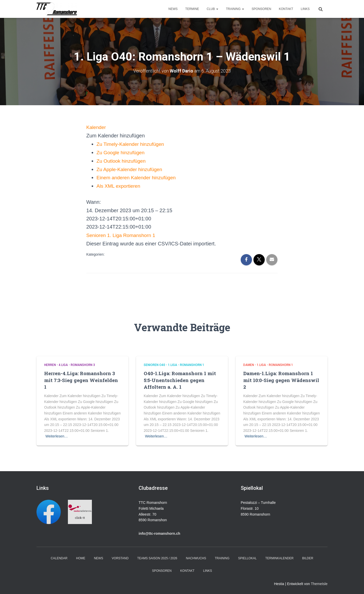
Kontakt (286, 9)
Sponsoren (262, 9)
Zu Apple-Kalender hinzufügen (131, 169)
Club (213, 9)
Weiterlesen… (57, 435)
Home (81, 557)
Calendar (59, 557)
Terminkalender (279, 557)
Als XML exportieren (119, 185)
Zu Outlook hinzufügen (122, 160)
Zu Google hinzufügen (122, 152)
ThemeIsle (319, 583)
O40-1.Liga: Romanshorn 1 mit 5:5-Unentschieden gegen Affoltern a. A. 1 (180, 379)
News (173, 9)
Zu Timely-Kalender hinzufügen (132, 144)
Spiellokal (247, 557)
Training (235, 9)
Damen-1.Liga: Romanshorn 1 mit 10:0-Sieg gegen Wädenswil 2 (281, 379)
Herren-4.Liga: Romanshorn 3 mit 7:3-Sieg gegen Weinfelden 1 (81, 379)
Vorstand (120, 557)
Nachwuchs (196, 557)
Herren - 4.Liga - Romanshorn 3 (70, 364)
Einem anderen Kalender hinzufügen (138, 177)
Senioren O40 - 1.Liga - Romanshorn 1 (174, 364)
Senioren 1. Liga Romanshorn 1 (122, 234)
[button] (116, 135)
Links (305, 9)
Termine (192, 9)
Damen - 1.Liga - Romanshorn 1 (268, 364)
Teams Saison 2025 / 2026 (157, 557)
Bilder (308, 557)
